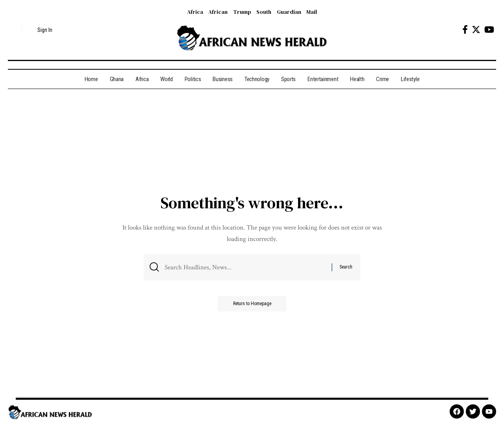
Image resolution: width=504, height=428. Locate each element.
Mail (312, 12)
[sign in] (40, 30)
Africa (195, 12)
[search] (14, 30)
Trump (242, 12)
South (264, 12)
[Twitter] (476, 30)
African (218, 12)
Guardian (289, 12)
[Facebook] (465, 30)
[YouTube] (489, 30)
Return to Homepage (252, 304)
